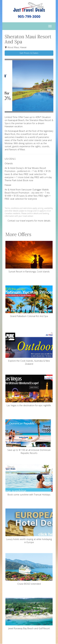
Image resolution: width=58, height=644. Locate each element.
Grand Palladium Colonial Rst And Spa (29, 302)
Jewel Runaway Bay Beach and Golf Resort (29, 614)
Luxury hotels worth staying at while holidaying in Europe (29, 526)
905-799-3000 (29, 17)
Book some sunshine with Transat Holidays (29, 480)
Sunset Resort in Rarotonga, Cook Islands (29, 257)
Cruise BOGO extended (29, 569)
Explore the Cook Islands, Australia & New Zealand (29, 348)
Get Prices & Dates (29, 53)
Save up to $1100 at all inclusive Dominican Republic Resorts (29, 437)
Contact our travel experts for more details (29, 221)
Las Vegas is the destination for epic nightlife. (29, 391)
